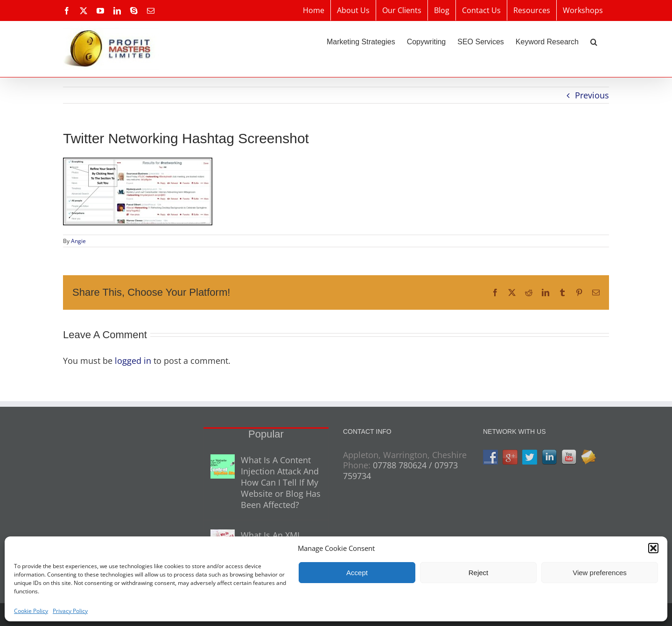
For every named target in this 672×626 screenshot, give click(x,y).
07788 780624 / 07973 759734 (400, 470)
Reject (479, 573)
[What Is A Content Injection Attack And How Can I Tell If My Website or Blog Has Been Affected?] (223, 466)
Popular (266, 434)
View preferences (600, 573)
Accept (357, 573)
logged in (133, 361)
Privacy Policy (70, 611)
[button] (653, 548)
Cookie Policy (31, 611)
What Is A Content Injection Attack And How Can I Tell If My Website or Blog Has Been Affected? (281, 482)
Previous (592, 95)
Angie (78, 241)
